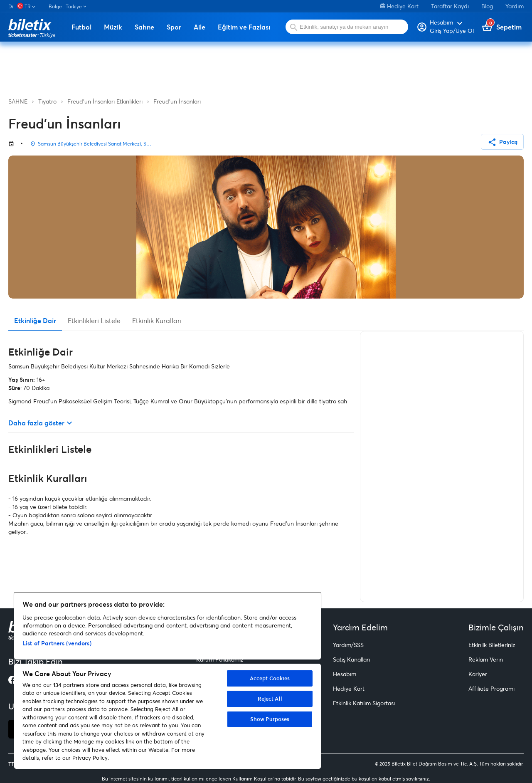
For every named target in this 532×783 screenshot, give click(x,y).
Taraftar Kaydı (450, 6)
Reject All (270, 699)
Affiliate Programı (491, 688)
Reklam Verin (486, 659)
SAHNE (18, 101)
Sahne (144, 27)
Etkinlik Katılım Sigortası (364, 703)
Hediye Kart (399, 6)
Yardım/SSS (348, 645)
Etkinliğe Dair (35, 320)
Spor (174, 27)
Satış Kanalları (351, 659)
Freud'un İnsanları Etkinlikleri (105, 101)
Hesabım (345, 674)
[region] (167, 681)
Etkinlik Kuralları (157, 320)
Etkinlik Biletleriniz (492, 645)
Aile (199, 27)
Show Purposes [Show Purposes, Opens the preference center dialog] (270, 719)
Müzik (113, 27)
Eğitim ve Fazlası (244, 27)
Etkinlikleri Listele (94, 320)
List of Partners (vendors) (57, 643)
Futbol (81, 27)
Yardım (515, 6)
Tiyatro (47, 101)
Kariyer (478, 674)
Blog (487, 6)
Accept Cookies (270, 678)
